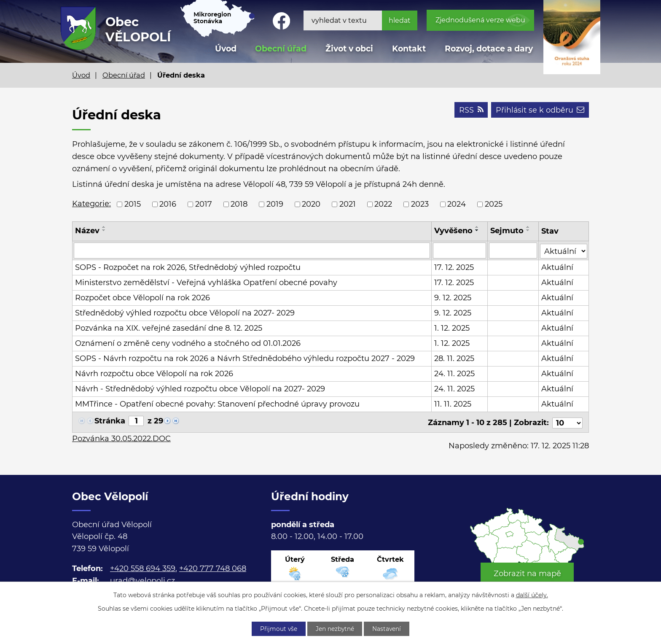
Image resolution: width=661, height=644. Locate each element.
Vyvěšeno (453, 231)
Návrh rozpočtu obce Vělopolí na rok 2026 (154, 374)
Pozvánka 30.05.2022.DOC (121, 437)
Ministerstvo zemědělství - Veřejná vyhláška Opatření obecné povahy (206, 283)
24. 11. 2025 (454, 374)
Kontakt (409, 49)
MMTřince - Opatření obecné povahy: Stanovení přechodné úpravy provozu (217, 404)
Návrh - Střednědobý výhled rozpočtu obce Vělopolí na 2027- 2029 (200, 389)
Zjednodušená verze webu (480, 20)
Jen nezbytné (335, 628)
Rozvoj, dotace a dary (489, 49)
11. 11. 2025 (453, 404)
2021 (348, 204)
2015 (133, 204)
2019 (275, 204)
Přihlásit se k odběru (540, 110)
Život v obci (349, 49)
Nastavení (388, 628)
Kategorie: (91, 204)
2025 (494, 204)
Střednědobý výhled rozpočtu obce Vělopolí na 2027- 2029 (185, 313)
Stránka (110, 421)
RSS (470, 110)
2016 (168, 204)
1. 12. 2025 (452, 328)
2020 (311, 204)
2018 (239, 204)
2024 (457, 204)
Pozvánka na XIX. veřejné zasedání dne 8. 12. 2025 (169, 328)
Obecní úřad (124, 75)
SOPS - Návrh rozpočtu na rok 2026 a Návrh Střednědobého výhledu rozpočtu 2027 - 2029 (245, 358)
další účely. (532, 595)
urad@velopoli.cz (142, 579)
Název (87, 231)
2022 (383, 204)
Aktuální (557, 267)
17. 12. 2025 (454, 267)
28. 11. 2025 (454, 358)
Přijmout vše (277, 628)
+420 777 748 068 (213, 567)
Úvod (81, 75)
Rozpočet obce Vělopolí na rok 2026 (142, 298)
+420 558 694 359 (143, 567)
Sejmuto (507, 231)
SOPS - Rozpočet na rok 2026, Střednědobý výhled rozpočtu (188, 267)
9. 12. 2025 (453, 298)
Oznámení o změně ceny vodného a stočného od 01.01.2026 (188, 343)
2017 (204, 204)
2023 (420, 204)
